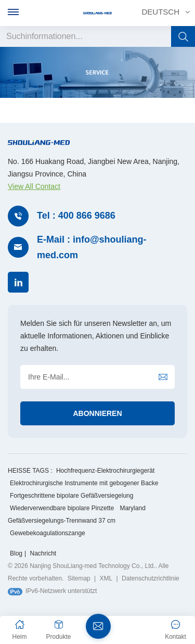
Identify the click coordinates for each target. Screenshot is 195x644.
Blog (16, 553)
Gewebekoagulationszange (48, 533)
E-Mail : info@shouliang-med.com (92, 248)
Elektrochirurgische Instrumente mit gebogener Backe (84, 483)
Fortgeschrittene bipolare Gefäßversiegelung (71, 496)
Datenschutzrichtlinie (151, 578)
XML (106, 578)
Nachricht (43, 553)
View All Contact (34, 186)
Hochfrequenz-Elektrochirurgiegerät (105, 471)
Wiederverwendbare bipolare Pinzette (62, 508)
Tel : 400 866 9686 (76, 216)
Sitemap (79, 578)
